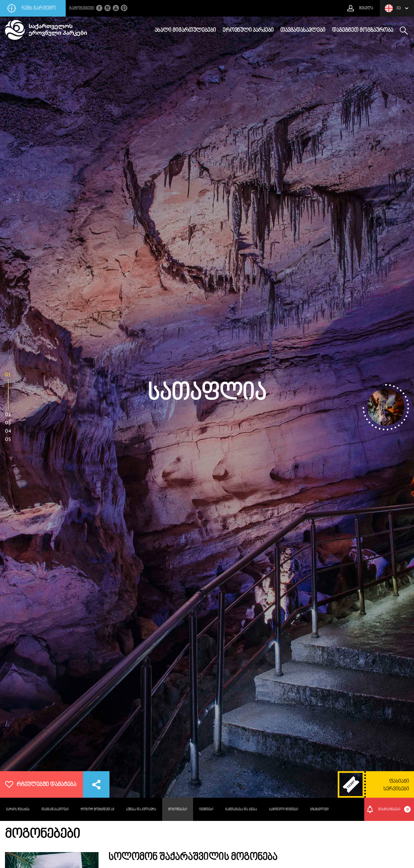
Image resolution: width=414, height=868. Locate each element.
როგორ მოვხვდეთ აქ (97, 809)
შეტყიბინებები (395, 809)
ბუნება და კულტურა (141, 809)
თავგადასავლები (303, 31)
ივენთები (206, 809)
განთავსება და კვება (241, 809)
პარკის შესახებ (18, 809)
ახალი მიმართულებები (185, 31)
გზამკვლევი (319, 809)
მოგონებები (178, 809)
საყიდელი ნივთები (284, 809)
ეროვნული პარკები (248, 31)
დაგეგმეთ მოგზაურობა (363, 31)
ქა (393, 8)
